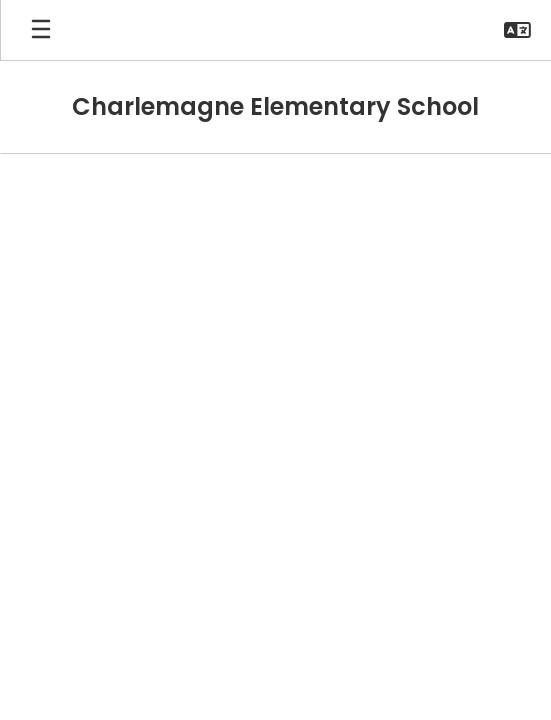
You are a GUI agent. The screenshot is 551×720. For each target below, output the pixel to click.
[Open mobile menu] (41, 30)
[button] (517, 30)
